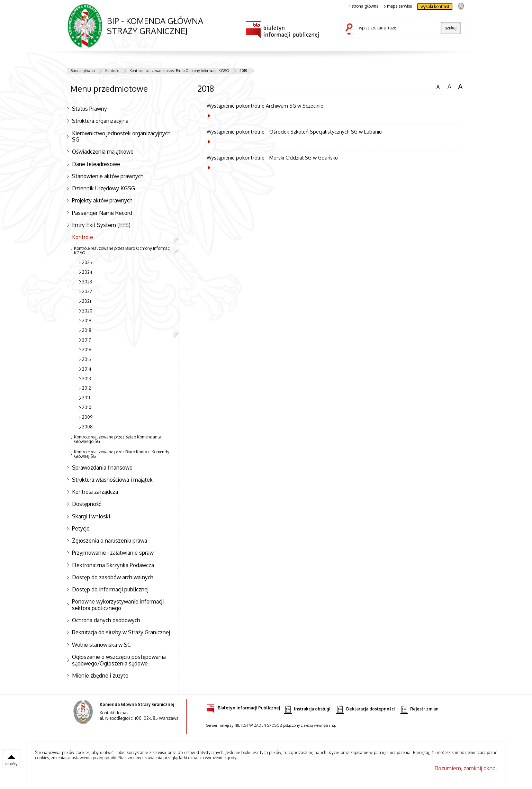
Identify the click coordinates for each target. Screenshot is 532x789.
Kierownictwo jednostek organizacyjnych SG (121, 137)
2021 (87, 301)
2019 (87, 321)
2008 (87, 427)
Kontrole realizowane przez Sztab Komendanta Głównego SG (118, 439)
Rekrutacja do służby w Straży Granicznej (121, 632)
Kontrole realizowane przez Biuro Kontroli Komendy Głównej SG (122, 454)
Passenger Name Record (102, 213)
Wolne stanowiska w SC (101, 645)
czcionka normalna (438, 86)
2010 (87, 407)
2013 (87, 379)
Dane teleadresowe (96, 164)
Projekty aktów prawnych (102, 200)
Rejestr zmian (420, 709)
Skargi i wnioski (91, 516)
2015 (87, 359)
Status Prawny (89, 109)
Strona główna (83, 71)
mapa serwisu (398, 6)
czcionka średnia (449, 86)
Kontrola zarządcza (95, 492)
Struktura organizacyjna (100, 121)
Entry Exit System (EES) (101, 225)
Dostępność (87, 504)
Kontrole (112, 71)
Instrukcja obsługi (307, 709)
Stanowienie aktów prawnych (108, 176)
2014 (87, 369)
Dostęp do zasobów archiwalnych (113, 577)
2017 (86, 340)
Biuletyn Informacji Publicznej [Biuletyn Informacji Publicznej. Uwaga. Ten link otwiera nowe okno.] (243, 707)
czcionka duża (460, 87)
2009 (87, 417)
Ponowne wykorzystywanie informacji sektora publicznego (118, 605)
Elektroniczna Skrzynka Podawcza (113, 565)
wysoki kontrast (435, 6)
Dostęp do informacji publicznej (110, 589)
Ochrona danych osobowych (106, 620)
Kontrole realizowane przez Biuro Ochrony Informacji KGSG (179, 71)
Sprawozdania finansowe (102, 468)
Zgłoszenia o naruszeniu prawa (110, 541)
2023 (87, 282)
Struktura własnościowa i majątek (112, 480)
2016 (87, 350)
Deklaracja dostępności (365, 709)
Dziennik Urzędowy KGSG (103, 188)
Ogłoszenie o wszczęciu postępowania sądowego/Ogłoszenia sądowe (119, 660)
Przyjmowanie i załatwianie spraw (113, 553)
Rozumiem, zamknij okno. (466, 768)
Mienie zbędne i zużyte (100, 675)
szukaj (351, 30)
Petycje (81, 528)
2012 (87, 388)
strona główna (364, 6)
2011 (86, 398)
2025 (87, 262)
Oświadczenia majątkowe (103, 152)
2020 (87, 311)
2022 (87, 292)
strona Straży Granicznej (461, 6)
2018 (243, 71)
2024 (87, 272)
